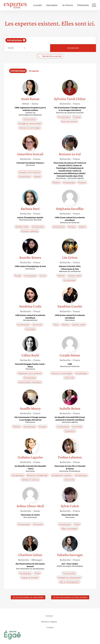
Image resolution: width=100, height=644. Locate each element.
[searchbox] (48, 40)
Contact (49, 616)
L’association (52, 5)
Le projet (37, 5)
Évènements (83, 5)
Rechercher (73, 48)
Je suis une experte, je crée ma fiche (70, 597)
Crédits (50, 627)
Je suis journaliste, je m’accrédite (28, 597)
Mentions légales (49, 622)
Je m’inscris (67, 5)
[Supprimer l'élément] (24, 40)
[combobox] (50, 40)
